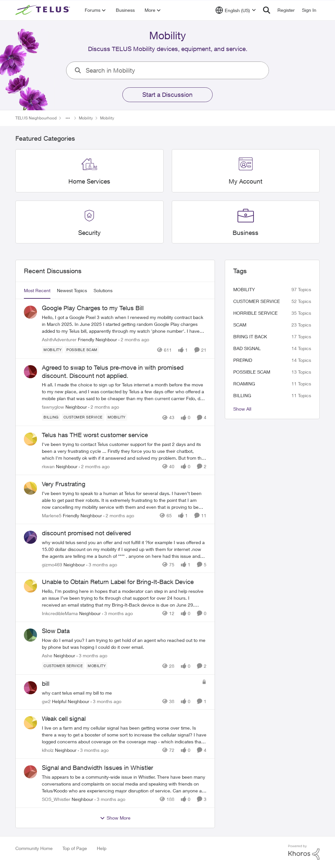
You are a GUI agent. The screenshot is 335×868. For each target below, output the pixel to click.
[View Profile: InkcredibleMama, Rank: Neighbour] (30, 586)
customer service (257, 301)
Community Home (34, 848)
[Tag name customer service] (83, 417)
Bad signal (247, 348)
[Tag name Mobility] (53, 350)
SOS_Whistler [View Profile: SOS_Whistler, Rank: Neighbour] (56, 799)
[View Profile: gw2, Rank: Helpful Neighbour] (30, 688)
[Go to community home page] (44, 10)
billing (242, 395)
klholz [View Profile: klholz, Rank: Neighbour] (48, 750)
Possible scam (252, 372)
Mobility (244, 289)
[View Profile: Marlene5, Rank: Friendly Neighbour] (30, 488)
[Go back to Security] (89, 232)
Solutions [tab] (103, 290)
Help (102, 848)
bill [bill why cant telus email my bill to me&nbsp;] (46, 683)
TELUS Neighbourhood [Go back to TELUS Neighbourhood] (36, 118)
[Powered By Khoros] (304, 852)
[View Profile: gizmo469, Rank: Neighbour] (30, 537)
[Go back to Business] (246, 232)
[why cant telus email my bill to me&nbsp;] (120, 692)
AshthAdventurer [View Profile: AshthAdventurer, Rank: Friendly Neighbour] (59, 339)
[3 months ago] (102, 564)
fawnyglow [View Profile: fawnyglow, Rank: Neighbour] (53, 407)
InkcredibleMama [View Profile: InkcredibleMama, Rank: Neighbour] (60, 613)
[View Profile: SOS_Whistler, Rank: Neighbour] (30, 772)
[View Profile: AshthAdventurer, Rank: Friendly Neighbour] (30, 312)
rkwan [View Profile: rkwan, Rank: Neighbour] (48, 466)
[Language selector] (236, 10)
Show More (115, 818)
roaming (244, 384)
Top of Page (75, 848)
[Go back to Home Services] (89, 181)
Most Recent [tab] (37, 290)
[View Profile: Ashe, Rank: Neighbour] (30, 635)
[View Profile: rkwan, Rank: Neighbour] (30, 439)
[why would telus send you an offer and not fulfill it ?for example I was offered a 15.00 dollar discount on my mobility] (124, 549)
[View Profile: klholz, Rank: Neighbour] (30, 723)
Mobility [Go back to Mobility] (86, 118)
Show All (242, 409)
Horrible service (256, 313)
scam (240, 325)
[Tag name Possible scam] (82, 350)
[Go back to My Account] (246, 181)
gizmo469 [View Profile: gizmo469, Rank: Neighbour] (52, 564)
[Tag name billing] (51, 417)
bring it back (250, 337)
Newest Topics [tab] (72, 290)
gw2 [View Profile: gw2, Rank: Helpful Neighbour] (46, 701)
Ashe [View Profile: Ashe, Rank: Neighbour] (47, 655)
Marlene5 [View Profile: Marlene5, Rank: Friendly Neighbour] (52, 515)
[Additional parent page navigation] (68, 118)
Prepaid (243, 360)
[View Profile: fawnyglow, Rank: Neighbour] (30, 372)
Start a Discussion (167, 95)
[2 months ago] (134, 339)
